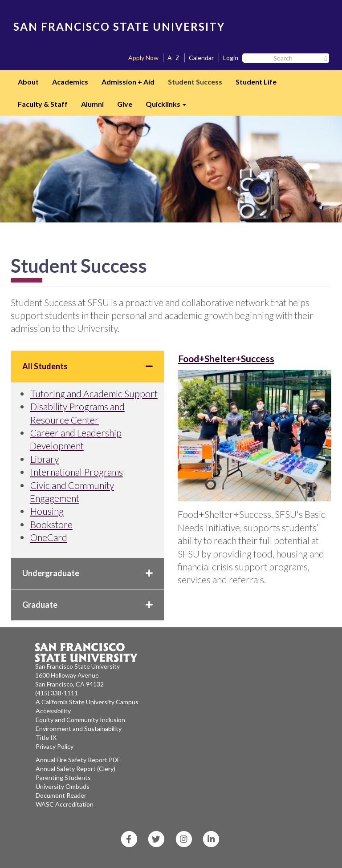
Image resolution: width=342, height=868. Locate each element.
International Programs (77, 472)
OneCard (49, 537)
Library (45, 459)
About (28, 82)
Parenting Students (63, 777)
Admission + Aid (128, 82)
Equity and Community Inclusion (80, 720)
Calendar (201, 58)
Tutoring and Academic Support (94, 394)
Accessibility (53, 711)
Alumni (92, 104)
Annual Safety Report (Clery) (75, 769)
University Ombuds (63, 786)
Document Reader (61, 795)
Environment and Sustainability (79, 729)
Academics (70, 82)
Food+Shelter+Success (226, 358)
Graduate (88, 605)
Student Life (256, 82)
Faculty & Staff (43, 104)
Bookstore (51, 524)
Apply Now (143, 58)
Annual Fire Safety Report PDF (78, 760)
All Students (88, 366)
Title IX (46, 737)
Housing (47, 511)
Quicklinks (169, 107)
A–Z (173, 58)
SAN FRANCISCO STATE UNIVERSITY (119, 26)
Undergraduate (88, 573)
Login (231, 58)
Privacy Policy (55, 746)
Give (125, 104)
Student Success (195, 82)
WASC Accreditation (65, 804)
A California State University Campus (87, 702)
